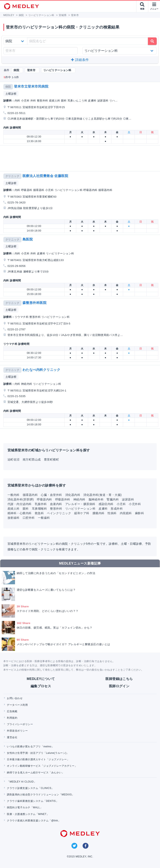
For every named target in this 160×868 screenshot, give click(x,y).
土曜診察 (11, 94)
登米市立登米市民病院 (31, 86)
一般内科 (14, 495)
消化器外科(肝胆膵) (21, 499)
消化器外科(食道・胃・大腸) (102, 495)
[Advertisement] (81, 158)
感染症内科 (106, 504)
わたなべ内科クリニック (41, 370)
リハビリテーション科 (80, 509)
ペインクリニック (59, 513)
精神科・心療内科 (20, 513)
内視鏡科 (126, 513)
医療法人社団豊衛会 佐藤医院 (45, 176)
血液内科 (56, 504)
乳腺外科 (41, 504)
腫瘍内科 (99, 513)
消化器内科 (73, 495)
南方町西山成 (32, 459)
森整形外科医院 (34, 303)
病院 (8, 87)
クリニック (12, 176)
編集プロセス (41, 686)
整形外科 (56, 509)
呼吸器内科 (44, 499)
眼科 (26, 509)
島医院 (28, 239)
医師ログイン (119, 686)
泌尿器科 (128, 499)
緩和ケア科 (82, 513)
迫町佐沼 (14, 459)
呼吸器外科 (63, 499)
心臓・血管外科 (51, 495)
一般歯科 (44, 518)
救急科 (39, 513)
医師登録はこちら (119, 679)
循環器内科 (30, 495)
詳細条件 (80, 60)
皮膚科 (103, 509)
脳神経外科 (96, 499)
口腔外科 (29, 518)
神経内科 (79, 499)
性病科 (112, 513)
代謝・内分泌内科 (20, 504)
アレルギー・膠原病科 (80, 504)
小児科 (121, 504)
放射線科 (14, 518)
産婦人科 (14, 509)
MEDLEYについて (41, 679)
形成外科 (117, 509)
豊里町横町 (51, 459)
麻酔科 (139, 513)
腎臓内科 (113, 499)
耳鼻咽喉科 (39, 509)
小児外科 (135, 504)
